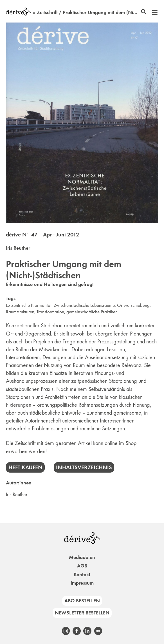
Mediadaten (82, 557)
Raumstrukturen (20, 312)
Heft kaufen (25, 467)
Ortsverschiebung (133, 305)
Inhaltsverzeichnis (84, 467)
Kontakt (82, 574)
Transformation (50, 312)
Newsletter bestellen (82, 613)
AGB (82, 566)
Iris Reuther (18, 248)
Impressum (82, 583)
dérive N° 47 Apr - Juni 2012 (42, 234)
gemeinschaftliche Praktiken (92, 312)
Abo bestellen (82, 601)
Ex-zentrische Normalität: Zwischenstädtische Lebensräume (60, 305)
